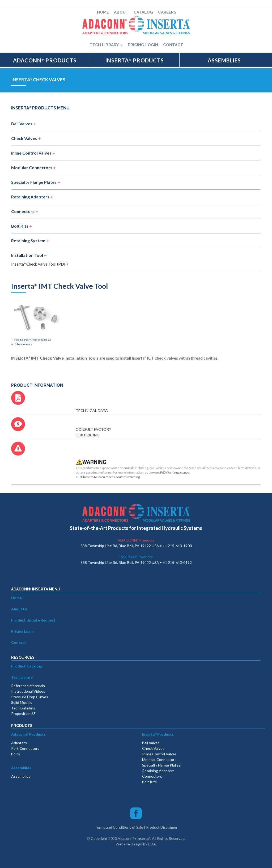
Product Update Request (33, 620)
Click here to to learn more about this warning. (108, 477)
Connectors (23, 211)
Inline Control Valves (32, 153)
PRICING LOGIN (143, 45)
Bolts (16, 754)
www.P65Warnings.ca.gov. (171, 472)
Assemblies (21, 768)
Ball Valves (22, 124)
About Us (19, 609)
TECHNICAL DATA (92, 410)
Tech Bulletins (23, 708)
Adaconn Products (28, 734)
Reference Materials (28, 686)
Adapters (19, 743)
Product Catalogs (27, 666)
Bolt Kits (20, 226)
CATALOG (143, 12)
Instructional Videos (28, 691)
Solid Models (22, 702)
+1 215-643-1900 (177, 546)
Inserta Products (158, 734)
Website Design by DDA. (136, 844)
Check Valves (25, 138)
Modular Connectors (32, 167)
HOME (103, 12)
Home (16, 598)
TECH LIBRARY (106, 45)
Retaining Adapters (30, 197)
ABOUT (121, 12)
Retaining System (28, 241)
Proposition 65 (23, 714)
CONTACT (173, 45)
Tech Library (22, 677)
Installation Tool (27, 255)
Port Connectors (25, 748)
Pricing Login (22, 631)
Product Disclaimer (162, 827)
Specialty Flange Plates (34, 182)
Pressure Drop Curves (30, 697)
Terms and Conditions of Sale (119, 827)
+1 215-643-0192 (177, 562)
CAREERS (167, 12)
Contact (19, 642)
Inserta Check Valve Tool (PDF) (39, 264)
